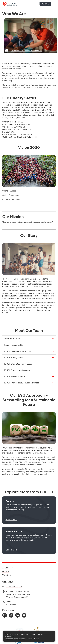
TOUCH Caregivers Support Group (19, 351)
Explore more (11, 520)
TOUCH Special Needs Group (17, 370)
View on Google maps (17, 597)
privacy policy (21, 639)
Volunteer (7, 575)
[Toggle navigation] (54, 4)
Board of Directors (12, 339)
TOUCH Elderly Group (14, 358)
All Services (7, 568)
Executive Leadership (14, 345)
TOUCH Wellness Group (14, 376)
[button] (29, 510)
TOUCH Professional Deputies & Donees (21, 383)
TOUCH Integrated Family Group (18, 364)
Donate (45, 4)
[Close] (52, 635)
